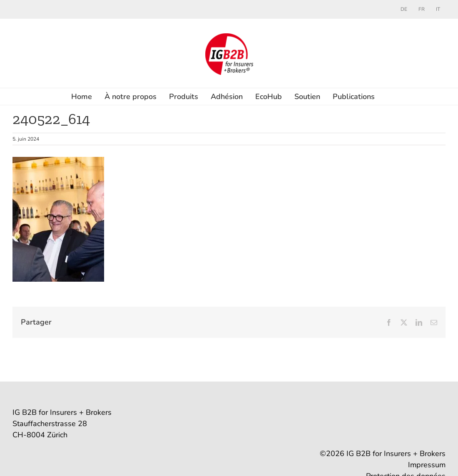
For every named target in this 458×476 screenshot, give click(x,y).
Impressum (427, 465)
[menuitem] (404, 9)
